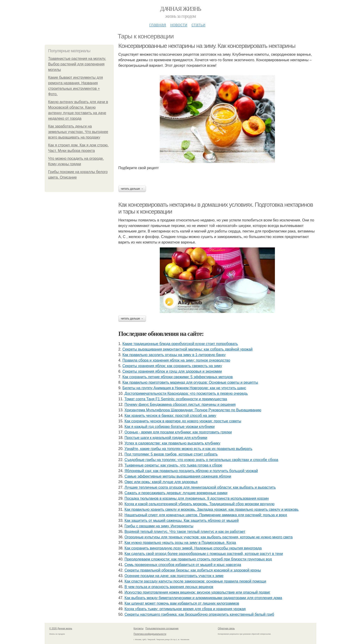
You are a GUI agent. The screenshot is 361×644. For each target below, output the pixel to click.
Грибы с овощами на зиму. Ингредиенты (159, 526)
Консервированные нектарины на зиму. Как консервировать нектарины (207, 46)
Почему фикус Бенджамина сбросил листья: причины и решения (180, 405)
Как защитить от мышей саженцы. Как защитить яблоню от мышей (182, 521)
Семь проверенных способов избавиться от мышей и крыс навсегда (183, 565)
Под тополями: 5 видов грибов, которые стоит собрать (171, 454)
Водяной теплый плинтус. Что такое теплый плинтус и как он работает (185, 532)
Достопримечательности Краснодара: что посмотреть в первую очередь (186, 393)
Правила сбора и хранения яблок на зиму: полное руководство (176, 360)
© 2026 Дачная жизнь (61, 628)
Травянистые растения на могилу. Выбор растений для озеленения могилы (77, 64)
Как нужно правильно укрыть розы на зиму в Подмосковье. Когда (180, 543)
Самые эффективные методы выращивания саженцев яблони (178, 476)
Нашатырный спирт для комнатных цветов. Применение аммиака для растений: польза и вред (206, 515)
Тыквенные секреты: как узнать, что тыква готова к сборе (173, 465)
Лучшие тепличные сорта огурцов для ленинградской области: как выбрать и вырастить (200, 487)
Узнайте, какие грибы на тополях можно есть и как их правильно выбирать (188, 449)
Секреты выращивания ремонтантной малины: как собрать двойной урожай (188, 349)
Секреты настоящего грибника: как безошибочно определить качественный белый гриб (199, 614)
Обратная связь (226, 628)
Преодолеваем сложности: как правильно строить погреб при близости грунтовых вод (198, 559)
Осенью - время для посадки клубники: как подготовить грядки (178, 432)
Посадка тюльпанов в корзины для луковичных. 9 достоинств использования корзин (197, 498)
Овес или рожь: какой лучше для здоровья (161, 482)
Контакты (138, 628)
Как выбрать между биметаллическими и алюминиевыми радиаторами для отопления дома (203, 598)
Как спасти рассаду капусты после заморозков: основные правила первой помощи (195, 581)
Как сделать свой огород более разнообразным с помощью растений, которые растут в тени (204, 554)
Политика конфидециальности (150, 634)
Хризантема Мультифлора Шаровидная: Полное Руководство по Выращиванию (193, 410)
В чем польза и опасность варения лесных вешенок (169, 587)
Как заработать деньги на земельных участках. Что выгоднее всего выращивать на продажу (78, 132)
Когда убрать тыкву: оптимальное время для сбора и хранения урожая (185, 609)
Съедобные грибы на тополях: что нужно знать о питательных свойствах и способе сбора (201, 460)
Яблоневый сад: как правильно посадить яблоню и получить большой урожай (191, 471)
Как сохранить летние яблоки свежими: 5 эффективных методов (178, 377)
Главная (158, 25)
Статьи (198, 25)
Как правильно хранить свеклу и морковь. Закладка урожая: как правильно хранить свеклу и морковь (212, 509)
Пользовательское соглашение (162, 628)
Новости (179, 25)
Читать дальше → (132, 189)
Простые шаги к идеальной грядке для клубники (166, 438)
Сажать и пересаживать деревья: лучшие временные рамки (176, 493)
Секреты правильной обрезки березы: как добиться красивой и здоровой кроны (193, 570)
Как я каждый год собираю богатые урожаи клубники (170, 427)
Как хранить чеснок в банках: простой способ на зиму (170, 416)
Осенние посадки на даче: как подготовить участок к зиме (174, 576)
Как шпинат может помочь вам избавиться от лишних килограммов (182, 603)
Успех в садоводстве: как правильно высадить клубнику (172, 443)
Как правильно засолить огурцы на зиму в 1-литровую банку (174, 355)
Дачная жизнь (180, 9)
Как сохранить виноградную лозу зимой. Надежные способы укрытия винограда (193, 548)
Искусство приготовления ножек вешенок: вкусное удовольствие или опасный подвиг (197, 592)
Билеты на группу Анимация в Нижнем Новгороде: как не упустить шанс (184, 388)
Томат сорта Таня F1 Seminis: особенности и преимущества (176, 399)
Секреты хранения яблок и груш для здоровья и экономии (172, 371)
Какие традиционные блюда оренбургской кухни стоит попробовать (180, 344)
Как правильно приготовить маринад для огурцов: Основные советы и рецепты (190, 382)
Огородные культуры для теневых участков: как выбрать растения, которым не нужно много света (209, 537)
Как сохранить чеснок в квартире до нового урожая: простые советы (183, 421)
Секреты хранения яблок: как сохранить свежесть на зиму (172, 366)
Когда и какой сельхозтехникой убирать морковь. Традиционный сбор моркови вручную (199, 504)
